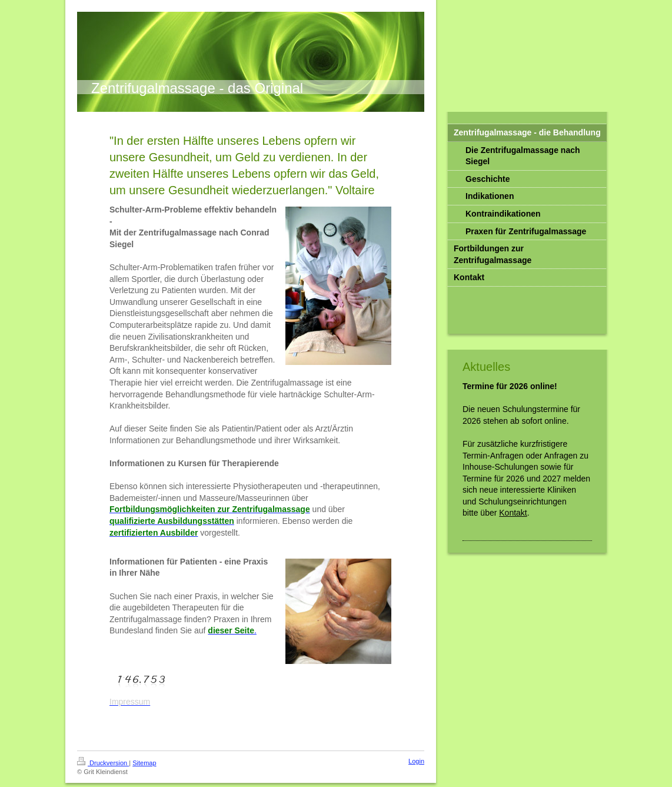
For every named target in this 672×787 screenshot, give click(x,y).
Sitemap (144, 763)
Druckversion (103, 763)
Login (416, 761)
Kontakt (513, 513)
